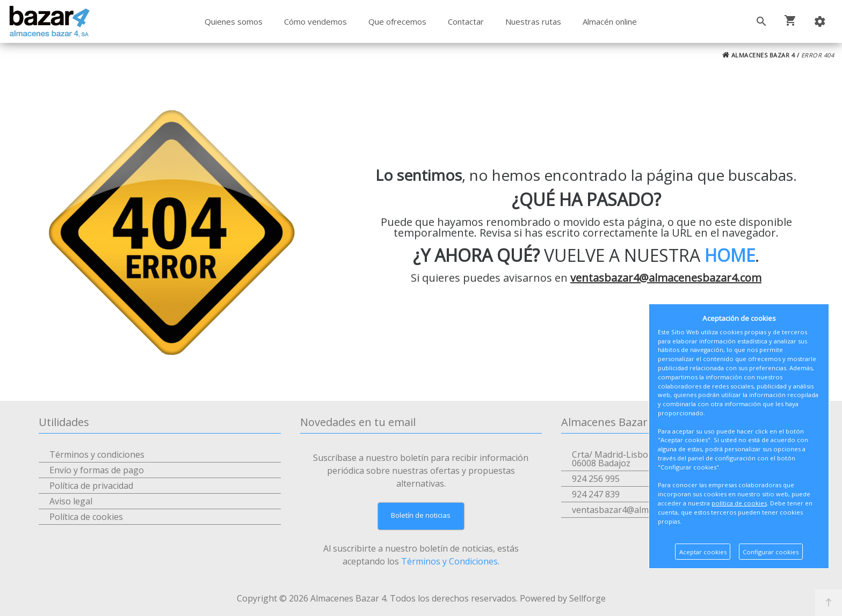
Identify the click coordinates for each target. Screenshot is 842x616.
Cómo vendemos (315, 21)
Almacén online (610, 21)
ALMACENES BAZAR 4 (759, 55)
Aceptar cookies (703, 552)
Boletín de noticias (421, 515)
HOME (730, 255)
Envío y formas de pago (97, 470)
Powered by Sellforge (563, 598)
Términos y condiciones (97, 454)
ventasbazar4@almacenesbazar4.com (666, 278)
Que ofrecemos (397, 21)
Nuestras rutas (533, 21)
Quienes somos (234, 21)
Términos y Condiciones (449, 561)
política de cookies (739, 503)
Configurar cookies (771, 552)
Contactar (466, 21)
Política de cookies (86, 517)
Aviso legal (71, 501)
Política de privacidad (91, 486)
